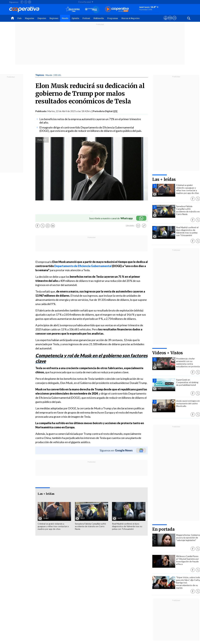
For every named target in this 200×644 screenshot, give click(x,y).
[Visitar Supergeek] (174, 21)
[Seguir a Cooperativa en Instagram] (30, 2)
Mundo (65, 18)
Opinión (75, 18)
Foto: (40, 140)
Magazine (30, 18)
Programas (113, 18)
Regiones (54, 18)
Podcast (86, 18)
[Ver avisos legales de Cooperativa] (166, 21)
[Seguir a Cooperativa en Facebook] (22, 2)
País (19, 18)
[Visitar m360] (170, 21)
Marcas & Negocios (130, 18)
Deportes (42, 18)
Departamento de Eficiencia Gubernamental (83, 266)
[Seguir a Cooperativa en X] (26, 2)
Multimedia (99, 18)
